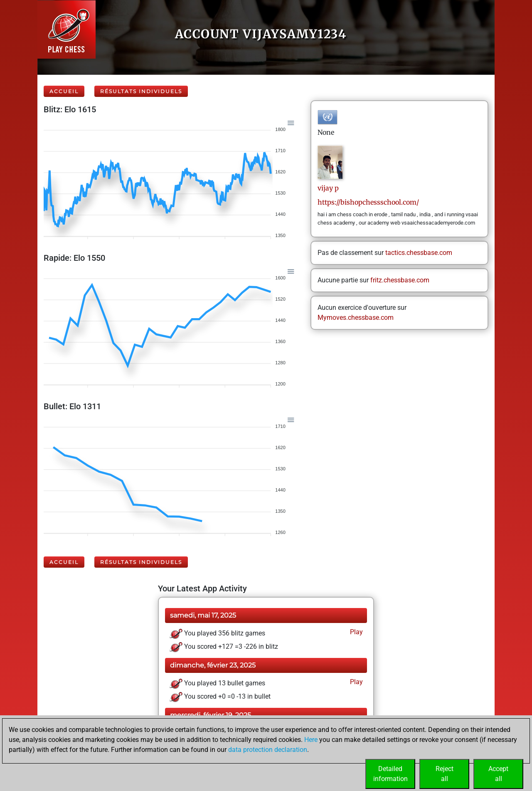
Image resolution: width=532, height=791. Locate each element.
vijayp (328, 188)
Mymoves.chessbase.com (356, 318)
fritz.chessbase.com (400, 280)
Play (356, 632)
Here (311, 740)
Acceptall (498, 774)
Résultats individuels (141, 91)
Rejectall (445, 774)
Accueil (64, 91)
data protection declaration (268, 750)
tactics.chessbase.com (419, 253)
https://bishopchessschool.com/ (368, 202)
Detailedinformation (390, 774)
